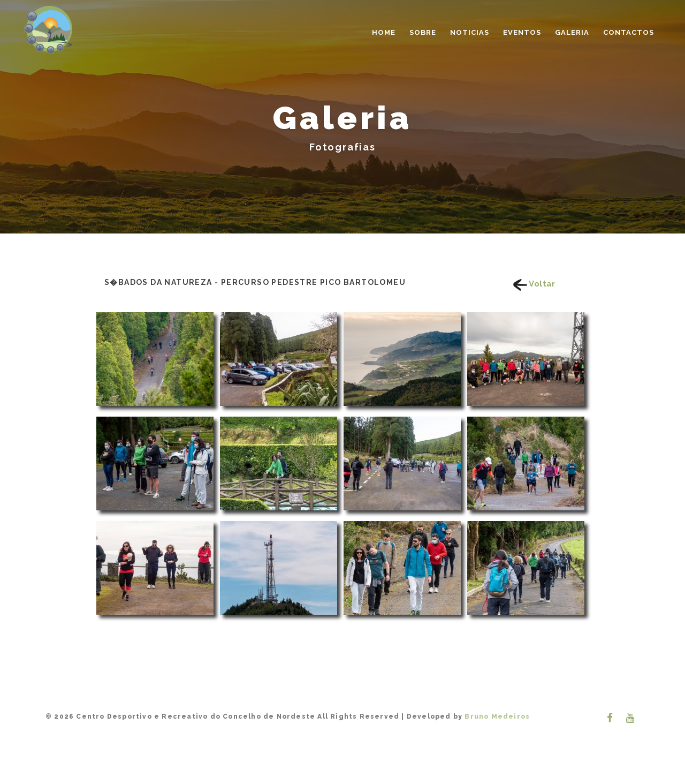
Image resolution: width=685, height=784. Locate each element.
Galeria (572, 32)
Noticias (470, 32)
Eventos (522, 32)
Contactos (629, 32)
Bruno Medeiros (496, 717)
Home (384, 32)
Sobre (423, 32)
